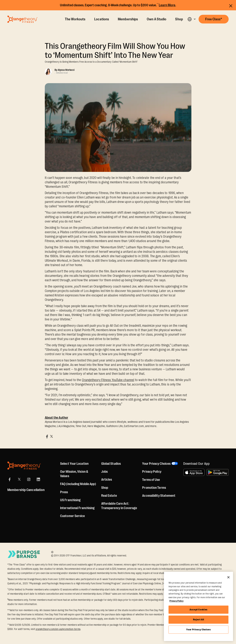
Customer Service (73, 516)
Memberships (128, 19)
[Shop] (105, 488)
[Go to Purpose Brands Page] (24, 554)
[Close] (228, 577)
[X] (19, 479)
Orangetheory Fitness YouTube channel (108, 380)
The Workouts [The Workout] (75, 19)
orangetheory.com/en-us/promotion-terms (58, 629)
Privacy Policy (152, 472)
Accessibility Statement (159, 496)
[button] (191, 19)
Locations (102, 19)
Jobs (104, 472)
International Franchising (77, 508)
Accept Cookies (198, 610)
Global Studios (111, 464)
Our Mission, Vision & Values (74, 474)
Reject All (199, 620)
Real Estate (109, 496)
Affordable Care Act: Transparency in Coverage (119, 506)
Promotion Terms (154, 488)
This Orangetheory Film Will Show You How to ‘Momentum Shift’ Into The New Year (115, 51)
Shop (179, 19)
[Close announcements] (231, 5)
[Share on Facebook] (47, 436)
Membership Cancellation (26, 490)
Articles (107, 480)
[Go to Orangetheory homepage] (22, 19)
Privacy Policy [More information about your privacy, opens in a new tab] (176, 601)
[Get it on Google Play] (218, 472)
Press (64, 492)
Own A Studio (157, 19)
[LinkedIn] (38, 479)
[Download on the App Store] (194, 472)
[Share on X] (51, 436)
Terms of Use (151, 480)
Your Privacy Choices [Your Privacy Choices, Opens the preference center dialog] (198, 629)
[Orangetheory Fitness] (24, 466)
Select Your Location (74, 464)
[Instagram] (29, 479)
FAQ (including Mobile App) (78, 484)
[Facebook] (10, 479)
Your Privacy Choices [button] (156, 464)
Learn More (167, 5)
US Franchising (70, 500)
